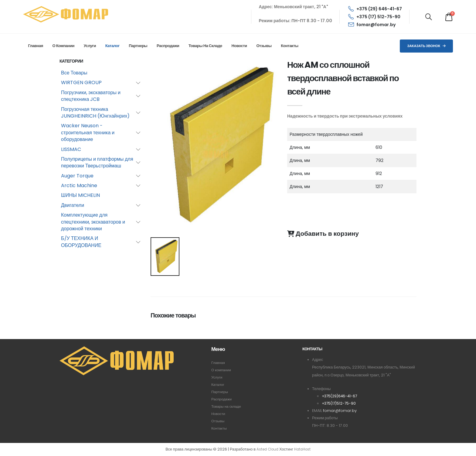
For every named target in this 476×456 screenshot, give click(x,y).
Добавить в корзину (323, 234)
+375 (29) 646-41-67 (375, 9)
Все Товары (74, 73)
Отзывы (264, 46)
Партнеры (138, 46)
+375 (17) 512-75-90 (374, 17)
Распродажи (168, 46)
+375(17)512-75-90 (340, 403)
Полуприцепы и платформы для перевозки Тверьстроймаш (97, 162)
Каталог (112, 46)
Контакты (289, 46)
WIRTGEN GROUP (81, 82)
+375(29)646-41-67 (341, 396)
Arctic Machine (79, 185)
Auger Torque (77, 176)
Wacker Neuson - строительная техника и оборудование (88, 132)
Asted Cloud (266, 449)
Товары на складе (205, 46)
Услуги (90, 46)
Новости (239, 46)
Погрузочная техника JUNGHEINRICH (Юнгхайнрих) (95, 113)
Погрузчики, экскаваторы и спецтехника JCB (91, 96)
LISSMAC (71, 149)
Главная (35, 46)
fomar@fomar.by (372, 25)
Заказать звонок (426, 46)
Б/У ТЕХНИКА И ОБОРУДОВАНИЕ (81, 242)
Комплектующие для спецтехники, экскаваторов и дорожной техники (93, 222)
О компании (63, 46)
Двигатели (73, 205)
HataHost (303, 449)
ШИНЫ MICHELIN (80, 195)
